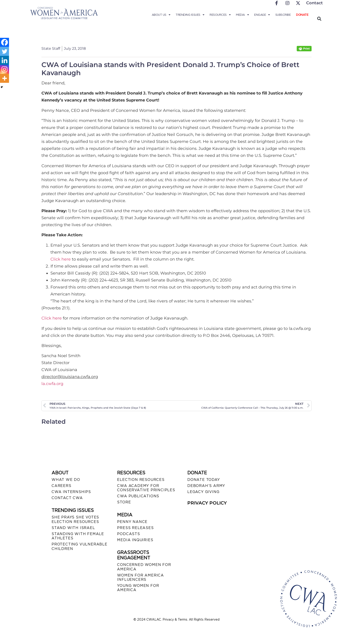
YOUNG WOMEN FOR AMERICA (138, 588)
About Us (161, 15)
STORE (124, 502)
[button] (319, 19)
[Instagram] (5, 69)
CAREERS (61, 486)
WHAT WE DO (66, 480)
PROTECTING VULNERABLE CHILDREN (79, 546)
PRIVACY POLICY (207, 503)
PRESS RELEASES (135, 528)
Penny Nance (132, 522)
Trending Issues (190, 15)
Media (242, 15)
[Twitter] (5, 51)
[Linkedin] (5, 60)
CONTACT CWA (67, 498)
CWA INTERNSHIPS (71, 492)
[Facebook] (5, 42)
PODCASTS (128, 534)
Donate (302, 15)
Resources (220, 15)
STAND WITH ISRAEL (73, 528)
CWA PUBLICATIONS (138, 496)
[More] (5, 78)
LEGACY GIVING (203, 492)
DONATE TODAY (204, 480)
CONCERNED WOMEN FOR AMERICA (144, 567)
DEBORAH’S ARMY (206, 486)
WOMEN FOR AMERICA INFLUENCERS (140, 577)
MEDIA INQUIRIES (135, 540)
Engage (262, 15)
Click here (61, 259)
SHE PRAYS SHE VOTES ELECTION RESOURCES (75, 519)
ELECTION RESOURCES (141, 480)
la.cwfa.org (52, 384)
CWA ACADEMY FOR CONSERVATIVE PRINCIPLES (146, 488)
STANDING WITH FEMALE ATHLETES (78, 536)
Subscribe (283, 15)
